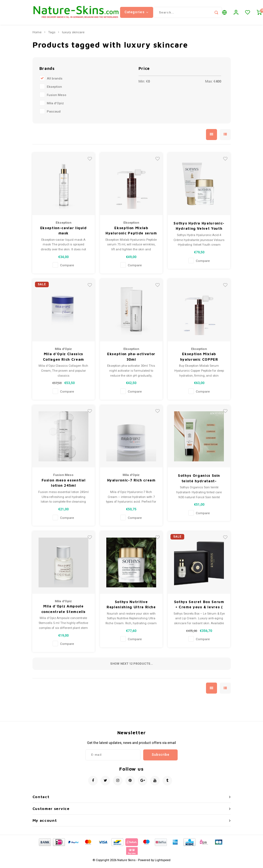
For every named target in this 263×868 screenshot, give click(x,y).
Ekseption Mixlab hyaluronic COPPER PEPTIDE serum (199, 360)
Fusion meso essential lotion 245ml (64, 486)
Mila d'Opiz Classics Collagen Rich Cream (63, 359)
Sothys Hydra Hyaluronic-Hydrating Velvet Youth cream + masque (199, 229)
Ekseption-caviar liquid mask (63, 233)
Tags (52, 35)
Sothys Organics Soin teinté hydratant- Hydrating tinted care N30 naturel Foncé (199, 481)
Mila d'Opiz (55, 106)
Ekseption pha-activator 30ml (131, 359)
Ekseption (54, 90)
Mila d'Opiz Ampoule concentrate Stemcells (64, 612)
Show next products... (131, 666)
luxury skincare (73, 35)
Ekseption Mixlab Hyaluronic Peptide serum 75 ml (131, 234)
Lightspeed (163, 863)
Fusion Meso (57, 98)
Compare (67, 268)
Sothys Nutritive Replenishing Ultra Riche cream (131, 607)
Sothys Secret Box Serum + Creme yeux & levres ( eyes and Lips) (199, 607)
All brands (55, 81)
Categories (137, 13)
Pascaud (54, 114)
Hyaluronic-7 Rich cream (131, 483)
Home (37, 35)
